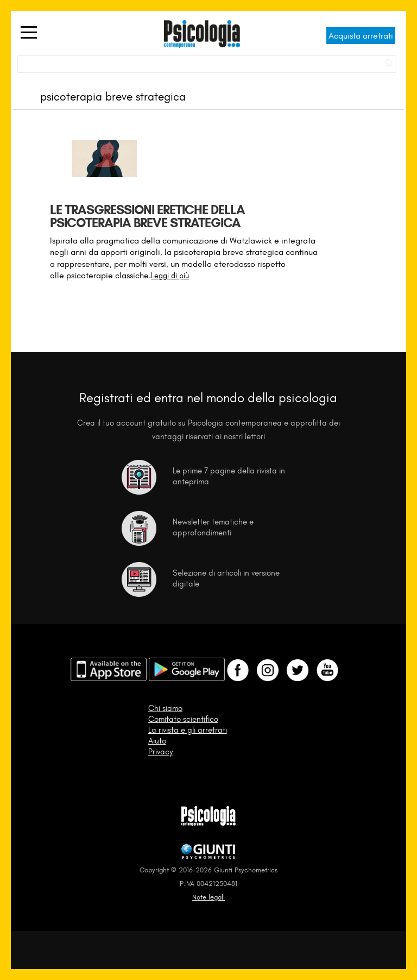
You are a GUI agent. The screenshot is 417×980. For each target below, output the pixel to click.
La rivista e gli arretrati (188, 730)
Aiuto (157, 741)
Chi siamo (165, 708)
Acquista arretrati (361, 36)
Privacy (160, 752)
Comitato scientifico (183, 719)
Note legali (208, 897)
